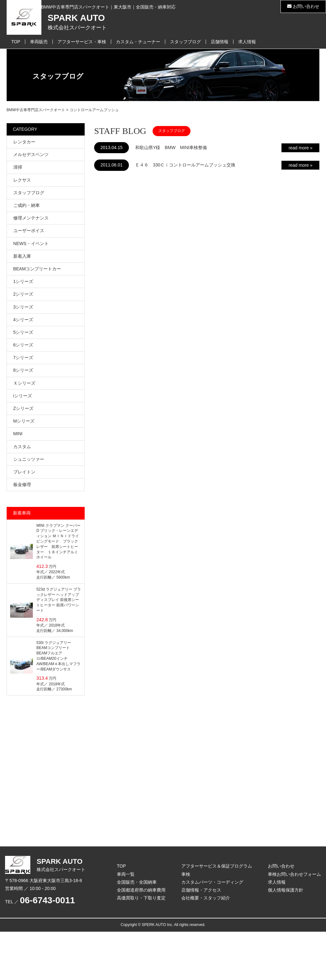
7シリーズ (23, 358)
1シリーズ (23, 281)
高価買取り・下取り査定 (141, 898)
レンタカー (24, 142)
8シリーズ (23, 370)
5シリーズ (23, 332)
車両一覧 (126, 874)
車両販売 (39, 42)
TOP (16, 42)
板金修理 (22, 484)
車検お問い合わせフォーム (294, 874)
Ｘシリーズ (24, 383)
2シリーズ (23, 294)
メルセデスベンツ (31, 154)
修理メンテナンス (31, 218)
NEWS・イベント (31, 243)
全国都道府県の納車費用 (141, 890)
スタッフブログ (185, 42)
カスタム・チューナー (138, 42)
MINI (18, 434)
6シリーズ (23, 345)
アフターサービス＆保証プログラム (217, 866)
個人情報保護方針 (286, 890)
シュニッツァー (29, 459)
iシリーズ (23, 396)
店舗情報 (220, 42)
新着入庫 (22, 256)
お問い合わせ (303, 6)
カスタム (22, 447)
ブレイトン (24, 472)
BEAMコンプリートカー (37, 269)
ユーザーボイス (29, 231)
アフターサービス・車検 (82, 42)
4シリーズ (23, 320)
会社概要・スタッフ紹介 (206, 898)
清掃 (18, 167)
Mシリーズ (24, 421)
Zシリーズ (24, 408)
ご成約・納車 (27, 205)
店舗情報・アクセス (201, 890)
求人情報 (247, 42)
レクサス (22, 180)
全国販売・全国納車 (137, 882)
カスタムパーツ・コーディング (212, 882)
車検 (186, 874)
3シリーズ (23, 307)
